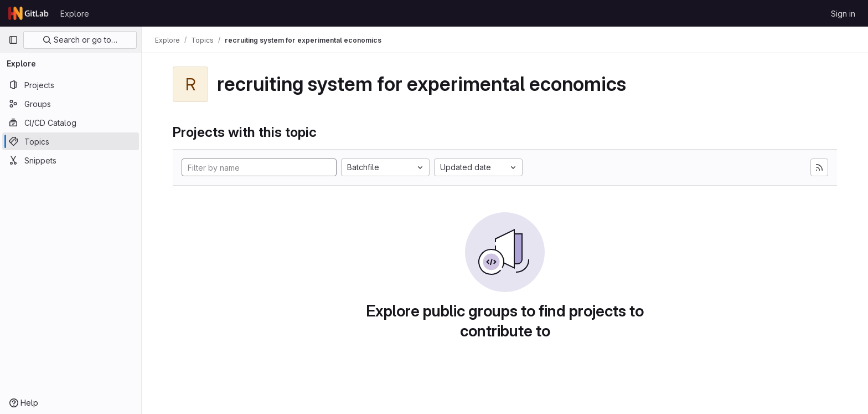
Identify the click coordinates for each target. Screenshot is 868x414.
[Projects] (71, 85)
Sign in (843, 14)
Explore (75, 14)
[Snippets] (71, 160)
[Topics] (71, 141)
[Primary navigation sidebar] (13, 40)
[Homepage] (29, 13)
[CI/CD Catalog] (71, 122)
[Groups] (71, 104)
